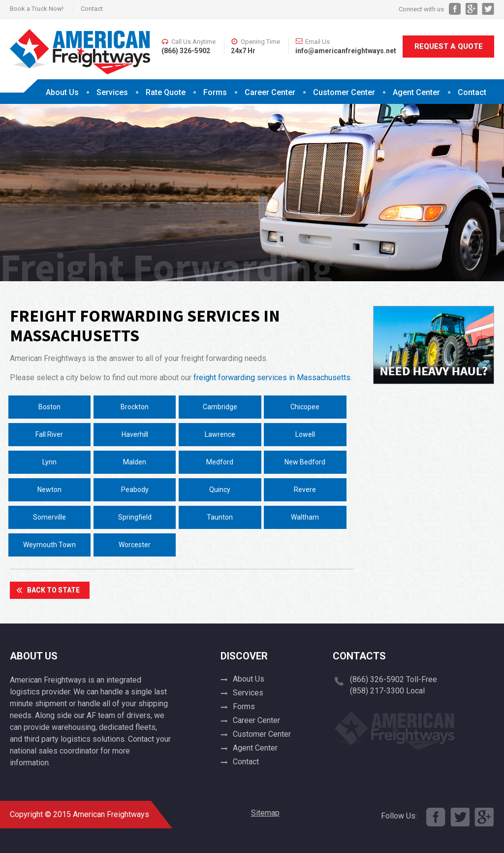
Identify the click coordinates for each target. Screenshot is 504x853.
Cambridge (220, 407)
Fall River (49, 434)
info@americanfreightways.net (346, 51)
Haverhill (135, 434)
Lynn (49, 462)
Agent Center (416, 92)
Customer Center (344, 92)
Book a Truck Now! (37, 9)
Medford (220, 462)
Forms (215, 92)
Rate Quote (166, 92)
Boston (49, 407)
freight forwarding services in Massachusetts (272, 377)
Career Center (270, 92)
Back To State (53, 590)
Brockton (135, 407)
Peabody (135, 490)
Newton (49, 490)
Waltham (305, 517)
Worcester (135, 545)
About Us (62, 92)
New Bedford (305, 462)
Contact (92, 9)
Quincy (220, 490)
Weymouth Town (49, 545)
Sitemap (265, 813)
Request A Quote (449, 46)
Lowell (305, 434)
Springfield (135, 517)
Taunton (220, 517)
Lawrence (220, 434)
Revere (305, 490)
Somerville (49, 517)
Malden (135, 462)
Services (112, 92)
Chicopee (305, 407)
